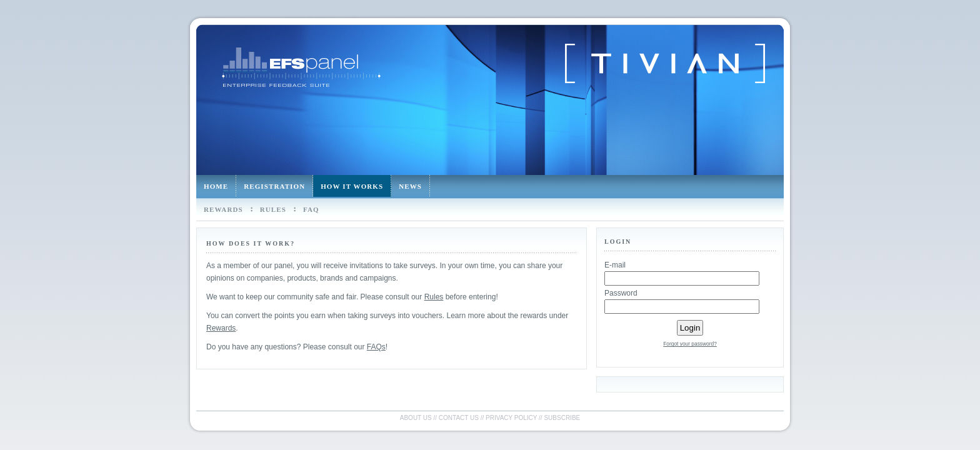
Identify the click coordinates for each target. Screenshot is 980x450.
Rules (273, 209)
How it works (352, 186)
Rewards (223, 209)
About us (416, 418)
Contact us (459, 418)
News (410, 186)
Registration (274, 186)
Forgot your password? (690, 344)
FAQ (311, 209)
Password (621, 293)
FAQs (376, 347)
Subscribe (562, 418)
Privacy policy (511, 418)
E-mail (615, 265)
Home (216, 186)
